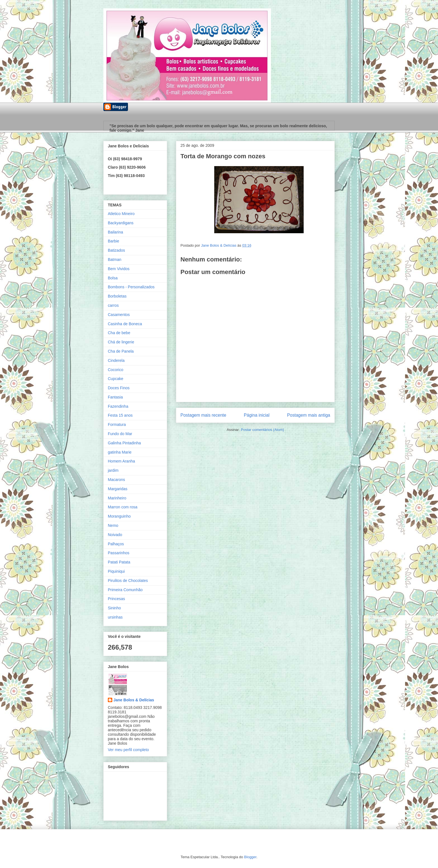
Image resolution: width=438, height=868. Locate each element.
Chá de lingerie (121, 342)
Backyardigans (121, 223)
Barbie (113, 241)
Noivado (115, 535)
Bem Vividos (119, 269)
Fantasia (115, 397)
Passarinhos (119, 553)
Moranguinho (119, 516)
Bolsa (113, 278)
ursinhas (115, 617)
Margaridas (118, 489)
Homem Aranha (121, 461)
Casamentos (119, 315)
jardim (113, 470)
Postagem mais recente (203, 415)
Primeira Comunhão (125, 590)
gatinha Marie (120, 452)
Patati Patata (119, 562)
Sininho (114, 608)
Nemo (113, 525)
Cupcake (116, 379)
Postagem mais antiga (309, 415)
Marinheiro (117, 498)
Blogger (250, 857)
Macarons (116, 480)
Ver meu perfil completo (128, 750)
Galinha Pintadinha (124, 443)
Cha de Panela (121, 351)
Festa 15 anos (120, 415)
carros (113, 305)
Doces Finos (119, 388)
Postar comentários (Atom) (262, 430)
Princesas (116, 599)
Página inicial (257, 415)
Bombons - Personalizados (131, 287)
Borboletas (117, 296)
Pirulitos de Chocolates (128, 581)
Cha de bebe (119, 333)
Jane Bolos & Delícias (134, 700)
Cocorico (116, 370)
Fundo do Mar (120, 434)
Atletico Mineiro (121, 214)
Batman (115, 260)
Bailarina (115, 232)
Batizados (116, 250)
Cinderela (116, 360)
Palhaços (116, 544)
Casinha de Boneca (125, 324)
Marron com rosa (123, 507)
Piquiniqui (116, 571)
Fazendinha (118, 406)
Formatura (117, 424)
